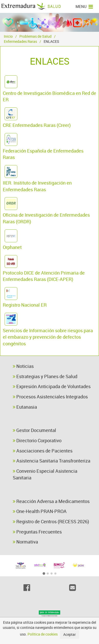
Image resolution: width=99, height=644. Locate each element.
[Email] (72, 588)
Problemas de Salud (35, 36)
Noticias (23, 366)
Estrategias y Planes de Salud (45, 376)
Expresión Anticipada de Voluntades (52, 386)
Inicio (8, 36)
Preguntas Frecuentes (37, 532)
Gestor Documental (34, 430)
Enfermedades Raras (20, 41)
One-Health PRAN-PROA (40, 511)
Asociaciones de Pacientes (43, 451)
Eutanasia (25, 407)
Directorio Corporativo (37, 440)
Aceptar (70, 634)
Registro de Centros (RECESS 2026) (51, 521)
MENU (84, 6)
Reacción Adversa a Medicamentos (51, 501)
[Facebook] (27, 588)
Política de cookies (43, 634)
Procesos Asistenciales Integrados (50, 397)
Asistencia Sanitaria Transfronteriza (52, 461)
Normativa (25, 542)
